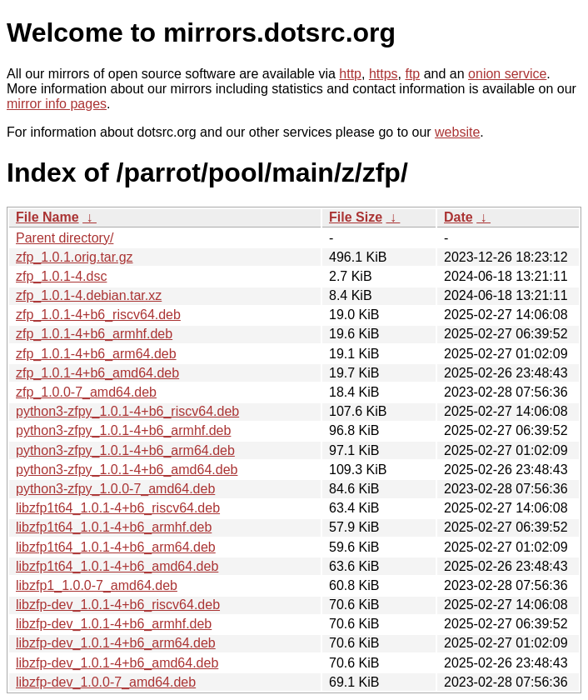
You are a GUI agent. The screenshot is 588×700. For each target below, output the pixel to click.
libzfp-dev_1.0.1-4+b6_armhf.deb (114, 624)
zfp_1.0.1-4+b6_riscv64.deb (98, 315)
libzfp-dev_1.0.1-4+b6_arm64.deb (116, 643)
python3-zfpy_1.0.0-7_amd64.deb (115, 489)
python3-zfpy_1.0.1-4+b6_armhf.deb (123, 430)
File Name (47, 217)
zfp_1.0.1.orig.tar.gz (75, 257)
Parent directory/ (65, 238)
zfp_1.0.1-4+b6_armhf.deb (94, 334)
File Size (356, 217)
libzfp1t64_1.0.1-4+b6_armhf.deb (114, 527)
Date (458, 217)
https (384, 74)
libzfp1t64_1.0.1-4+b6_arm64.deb (116, 547)
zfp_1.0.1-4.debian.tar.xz (89, 295)
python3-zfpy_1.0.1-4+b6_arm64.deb (125, 450)
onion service (507, 74)
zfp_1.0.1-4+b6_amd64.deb (97, 373)
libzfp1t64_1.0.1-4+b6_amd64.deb (117, 566)
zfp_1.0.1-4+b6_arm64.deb (96, 354)
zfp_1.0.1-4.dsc (61, 276)
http (350, 74)
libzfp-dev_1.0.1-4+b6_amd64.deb (117, 663)
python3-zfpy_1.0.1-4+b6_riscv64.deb (127, 411)
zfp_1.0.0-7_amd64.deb (86, 392)
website (457, 132)
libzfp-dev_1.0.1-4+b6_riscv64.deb (118, 605)
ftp (412, 74)
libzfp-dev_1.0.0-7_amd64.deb (106, 682)
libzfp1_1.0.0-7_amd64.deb (97, 585)
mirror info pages (57, 104)
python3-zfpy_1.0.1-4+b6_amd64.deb (127, 470)
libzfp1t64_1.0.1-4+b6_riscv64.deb (118, 508)
